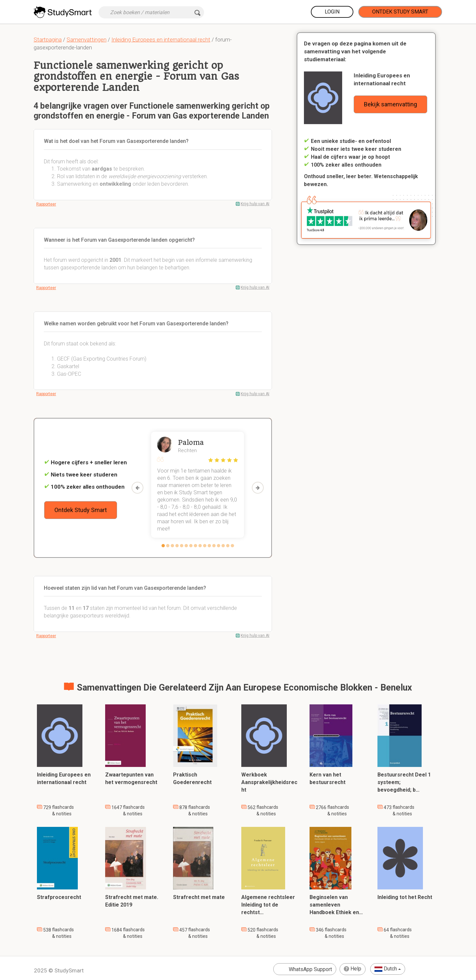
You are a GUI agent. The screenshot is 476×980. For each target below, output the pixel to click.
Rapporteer (46, 204)
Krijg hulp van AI (255, 204)
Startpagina (48, 40)
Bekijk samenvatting (390, 104)
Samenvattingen (87, 40)
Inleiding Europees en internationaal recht (161, 40)
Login (332, 12)
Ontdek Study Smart (400, 12)
